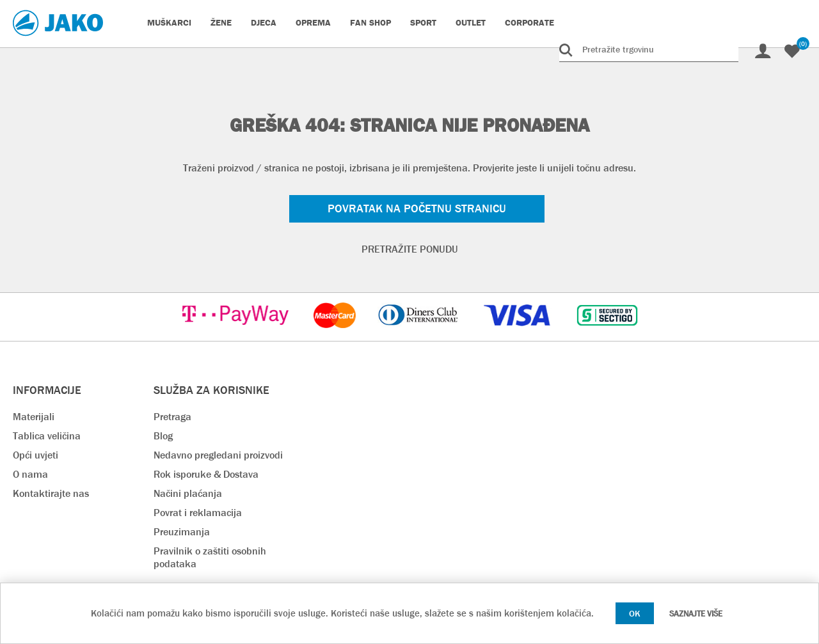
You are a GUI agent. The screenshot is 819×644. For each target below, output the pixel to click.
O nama (30, 474)
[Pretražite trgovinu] (649, 49)
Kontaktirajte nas (51, 493)
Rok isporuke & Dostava (206, 474)
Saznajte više (696, 614)
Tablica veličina (47, 436)
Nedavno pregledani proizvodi (218, 455)
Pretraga (172, 417)
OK (635, 613)
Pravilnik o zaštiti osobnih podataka (210, 557)
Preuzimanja (182, 532)
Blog (163, 436)
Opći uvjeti (36, 455)
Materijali (34, 417)
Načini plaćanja (188, 493)
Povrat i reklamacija (198, 513)
